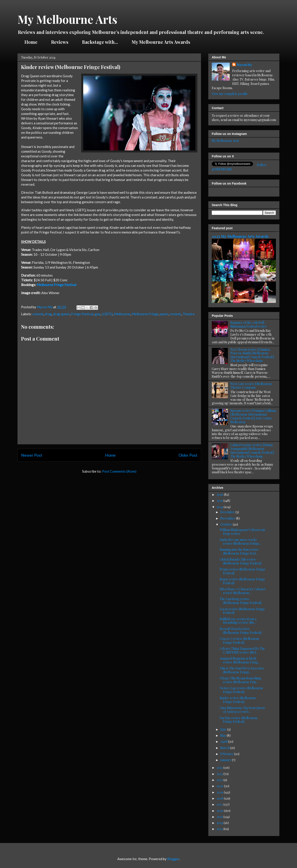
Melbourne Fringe (145, 314)
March (225, 748)
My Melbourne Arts (67, 19)
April (224, 741)
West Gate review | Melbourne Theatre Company (251, 386)
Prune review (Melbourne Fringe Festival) (242, 571)
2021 (220, 780)
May (224, 735)
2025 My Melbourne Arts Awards (240, 236)
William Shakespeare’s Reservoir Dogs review (242, 532)
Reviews (60, 42)
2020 (220, 786)
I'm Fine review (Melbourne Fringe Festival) (239, 720)
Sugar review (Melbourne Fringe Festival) (242, 581)
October (227, 524)
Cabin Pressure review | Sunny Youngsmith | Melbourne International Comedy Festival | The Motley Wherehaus (252, 451)
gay (98, 314)
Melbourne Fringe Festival (57, 285)
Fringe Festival (82, 314)
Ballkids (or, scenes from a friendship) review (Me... (238, 621)
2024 (220, 507)
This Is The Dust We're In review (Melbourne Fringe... (242, 670)
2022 (220, 774)
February (227, 754)
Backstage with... (100, 42)
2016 (220, 811)
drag (48, 314)
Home (31, 42)
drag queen (61, 314)
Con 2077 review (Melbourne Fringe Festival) (239, 641)
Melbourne (122, 314)
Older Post (188, 455)
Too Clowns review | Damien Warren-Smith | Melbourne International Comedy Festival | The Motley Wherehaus (252, 355)
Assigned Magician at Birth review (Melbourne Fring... (240, 660)
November (228, 518)
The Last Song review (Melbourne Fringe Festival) (241, 601)
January (226, 760)
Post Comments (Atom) (119, 471)
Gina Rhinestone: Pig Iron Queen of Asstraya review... (242, 710)
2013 (220, 829)
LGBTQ (107, 314)
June (224, 729)
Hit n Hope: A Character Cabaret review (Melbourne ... (243, 591)
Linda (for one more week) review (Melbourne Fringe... (240, 542)
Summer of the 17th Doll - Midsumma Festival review (249, 324)
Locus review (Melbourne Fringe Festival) (242, 611)
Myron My (244, 65)
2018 (220, 798)
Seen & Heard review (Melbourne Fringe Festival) (241, 631)
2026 (220, 495)
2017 (220, 804)
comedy (38, 314)
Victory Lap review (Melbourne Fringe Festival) (241, 690)
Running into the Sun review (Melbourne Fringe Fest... (239, 551)
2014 (220, 823)
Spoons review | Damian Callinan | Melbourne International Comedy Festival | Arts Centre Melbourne (253, 416)
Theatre (189, 314)
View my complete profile (230, 94)
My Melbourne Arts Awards (161, 42)
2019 (220, 792)
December (228, 512)
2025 (220, 501)
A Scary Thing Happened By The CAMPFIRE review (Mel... (242, 650)
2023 (220, 768)
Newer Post (32, 455)
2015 (220, 817)
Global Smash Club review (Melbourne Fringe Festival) (241, 561)
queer (164, 314)
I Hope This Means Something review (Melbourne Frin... (240, 680)
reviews (175, 314)
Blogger (173, 859)
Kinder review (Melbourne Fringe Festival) (238, 700)
